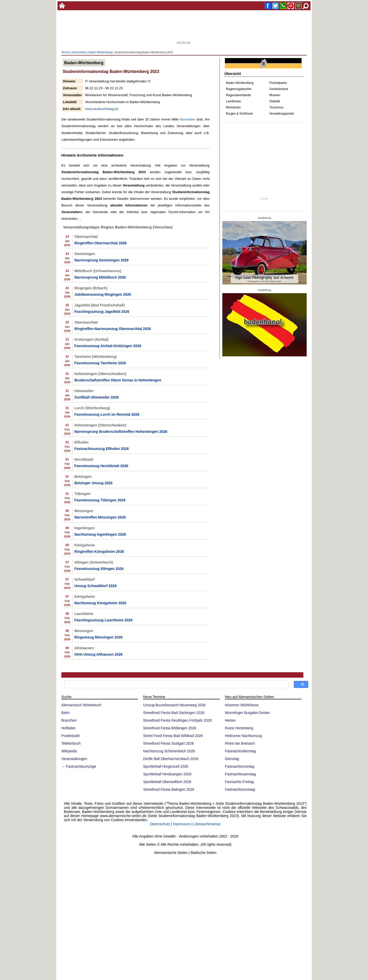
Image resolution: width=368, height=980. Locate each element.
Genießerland (279, 89)
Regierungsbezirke (239, 89)
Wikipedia (69, 841)
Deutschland (79, 52)
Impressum (182, 914)
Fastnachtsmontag (240, 856)
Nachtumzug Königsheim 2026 (100, 693)
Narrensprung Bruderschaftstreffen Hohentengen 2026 (121, 522)
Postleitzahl (71, 826)
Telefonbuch (71, 833)
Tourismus (276, 107)
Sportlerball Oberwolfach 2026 (167, 872)
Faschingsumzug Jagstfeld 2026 (102, 402)
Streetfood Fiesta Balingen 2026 (169, 879)
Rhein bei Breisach (240, 833)
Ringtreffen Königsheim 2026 (99, 642)
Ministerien (233, 107)
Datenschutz (160, 914)
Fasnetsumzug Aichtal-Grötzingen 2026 (108, 436)
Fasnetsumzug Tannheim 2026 (100, 453)
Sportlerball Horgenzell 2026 (166, 856)
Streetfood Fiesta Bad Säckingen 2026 (174, 803)
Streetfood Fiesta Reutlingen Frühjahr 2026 (177, 810)
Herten (230, 810)
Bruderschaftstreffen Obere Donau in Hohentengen (118, 470)
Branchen (69, 810)
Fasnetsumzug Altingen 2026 (99, 659)
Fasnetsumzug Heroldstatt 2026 (101, 556)
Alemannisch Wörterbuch (81, 795)
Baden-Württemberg (100, 52)
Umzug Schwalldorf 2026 (95, 676)
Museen (275, 95)
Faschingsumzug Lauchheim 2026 (103, 710)
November (188, 119)
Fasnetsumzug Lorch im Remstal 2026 (107, 504)
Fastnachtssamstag (240, 864)
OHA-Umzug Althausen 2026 (99, 744)
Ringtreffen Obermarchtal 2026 (101, 333)
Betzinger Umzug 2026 (93, 573)
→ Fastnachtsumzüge (79, 856)
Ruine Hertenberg (239, 818)
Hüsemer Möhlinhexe (242, 795)
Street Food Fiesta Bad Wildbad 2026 (173, 826)
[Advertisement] (184, 28)
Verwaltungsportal (281, 114)
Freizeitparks (278, 83)
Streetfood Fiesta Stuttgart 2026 (168, 833)
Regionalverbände (238, 95)
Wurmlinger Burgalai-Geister (247, 803)
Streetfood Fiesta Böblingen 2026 (170, 818)
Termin (65, 52)
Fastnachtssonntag (240, 879)
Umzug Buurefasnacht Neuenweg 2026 (174, 795)
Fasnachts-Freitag (239, 872)
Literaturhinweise (207, 914)
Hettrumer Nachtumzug (243, 826)
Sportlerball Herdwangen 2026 (167, 864)
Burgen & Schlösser (239, 114)
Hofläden (68, 818)
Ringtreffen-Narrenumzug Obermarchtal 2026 (113, 419)
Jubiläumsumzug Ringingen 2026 (103, 384)
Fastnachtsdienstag (240, 841)
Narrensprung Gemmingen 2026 (101, 350)
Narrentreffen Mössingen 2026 (100, 607)
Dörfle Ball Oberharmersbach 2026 (171, 849)
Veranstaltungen (74, 849)
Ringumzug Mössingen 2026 (98, 727)
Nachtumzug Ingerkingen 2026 (100, 624)
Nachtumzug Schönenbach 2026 (169, 841)
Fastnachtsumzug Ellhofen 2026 (102, 539)
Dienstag (232, 849)
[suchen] (176, 775)
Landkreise (233, 101)
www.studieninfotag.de (102, 109)
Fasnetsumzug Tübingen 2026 (100, 590)
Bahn (66, 803)
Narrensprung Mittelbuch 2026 (100, 367)
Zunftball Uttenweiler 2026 (96, 487)
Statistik (275, 101)
